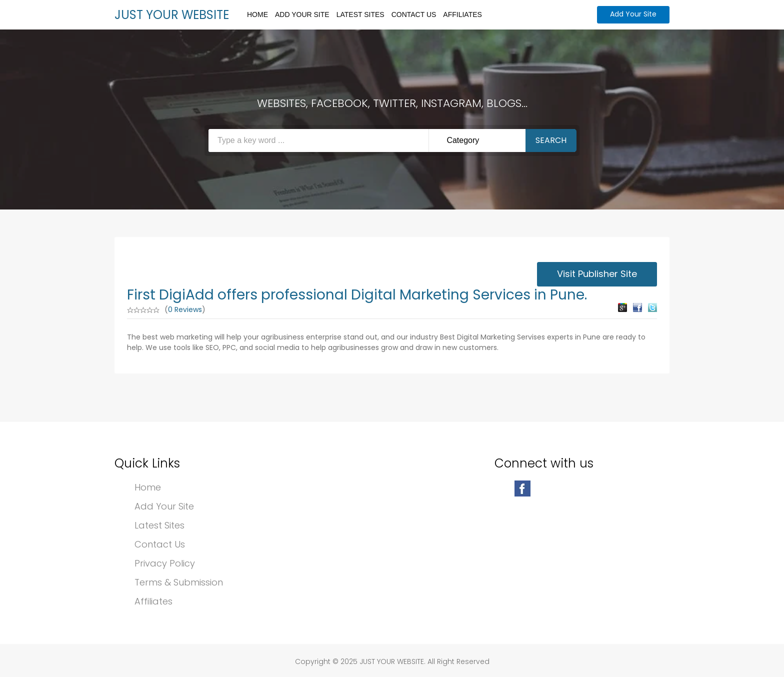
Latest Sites (360, 14)
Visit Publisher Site (597, 274)
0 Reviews (185, 309)
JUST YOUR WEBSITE (172, 15)
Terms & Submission (179, 582)
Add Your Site (302, 14)
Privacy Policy (165, 563)
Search (551, 140)
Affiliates (462, 14)
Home (257, 14)
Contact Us (414, 14)
